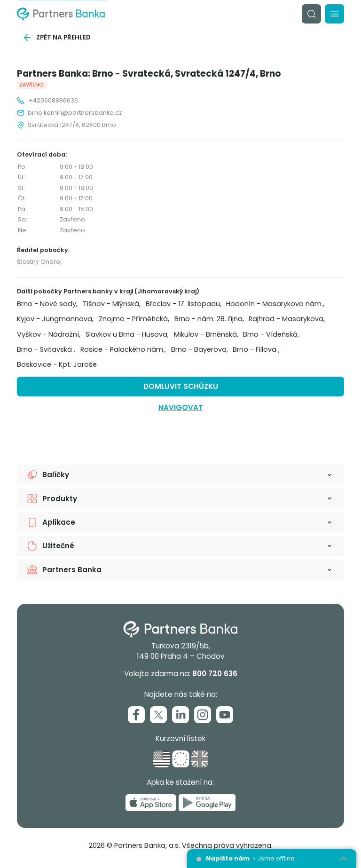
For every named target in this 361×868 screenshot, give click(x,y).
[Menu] (334, 14)
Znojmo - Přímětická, (134, 319)
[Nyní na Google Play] (207, 803)
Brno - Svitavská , (46, 349)
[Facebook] (136, 715)
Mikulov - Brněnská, (206, 334)
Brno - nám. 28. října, (209, 319)
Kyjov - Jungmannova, (55, 319)
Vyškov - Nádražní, (49, 334)
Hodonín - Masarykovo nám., (275, 304)
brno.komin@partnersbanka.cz (69, 113)
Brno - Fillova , (256, 349)
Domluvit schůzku (181, 386)
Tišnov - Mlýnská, (112, 304)
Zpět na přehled (57, 38)
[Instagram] (203, 715)
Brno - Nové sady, (47, 304)
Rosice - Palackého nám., (123, 349)
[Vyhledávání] (311, 14)
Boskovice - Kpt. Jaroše (57, 364)
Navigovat (181, 407)
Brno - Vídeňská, (271, 334)
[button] (180, 475)
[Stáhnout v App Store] (151, 803)
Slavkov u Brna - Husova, (127, 334)
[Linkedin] (180, 715)
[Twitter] (158, 715)
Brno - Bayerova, (200, 349)
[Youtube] (225, 715)
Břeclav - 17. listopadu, (184, 304)
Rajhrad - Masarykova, (287, 319)
